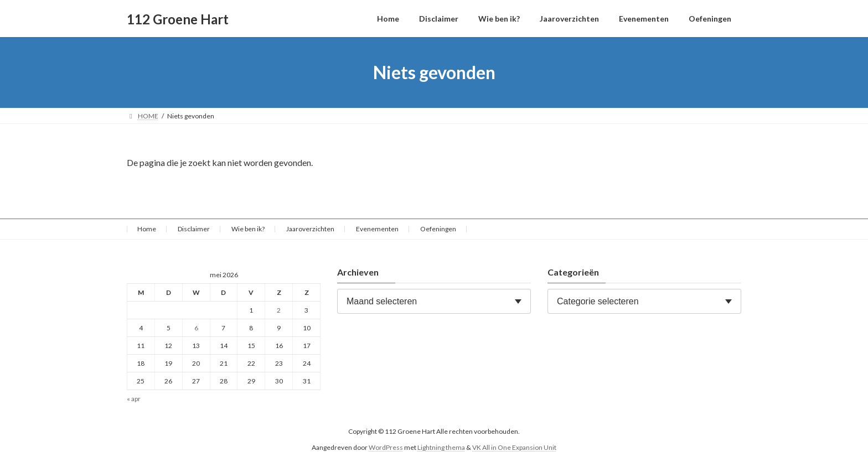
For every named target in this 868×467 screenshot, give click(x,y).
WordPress (386, 447)
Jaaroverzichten (310, 229)
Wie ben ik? (248, 229)
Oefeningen (438, 229)
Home (147, 229)
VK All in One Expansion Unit (514, 447)
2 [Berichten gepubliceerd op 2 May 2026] (279, 310)
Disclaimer (194, 229)
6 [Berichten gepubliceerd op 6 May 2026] (196, 328)
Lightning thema (441, 447)
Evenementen (377, 229)
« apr (134, 399)
